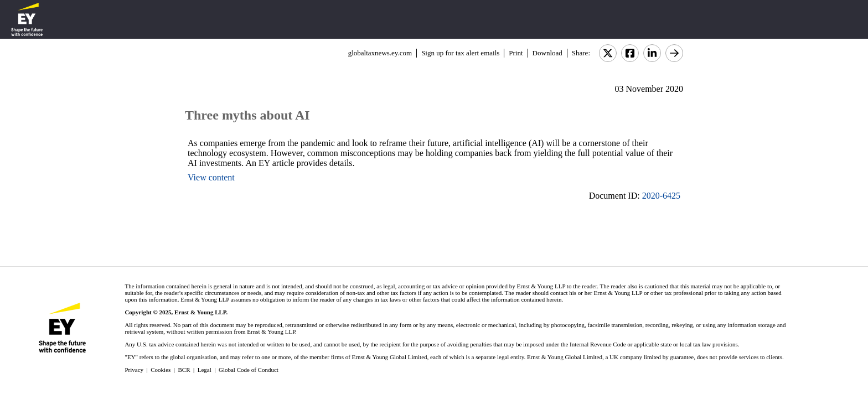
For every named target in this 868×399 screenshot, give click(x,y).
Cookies (161, 370)
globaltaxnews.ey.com (380, 53)
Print (516, 53)
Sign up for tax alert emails (460, 53)
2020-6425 (661, 196)
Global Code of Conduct (249, 370)
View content (211, 177)
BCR (184, 370)
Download (547, 53)
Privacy (134, 370)
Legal (205, 370)
